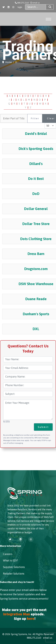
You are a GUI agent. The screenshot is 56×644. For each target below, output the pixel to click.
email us (36, 3)
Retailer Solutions (14, 574)
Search (47, 7)
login (20, 7)
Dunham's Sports (36, 314)
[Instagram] (13, 7)
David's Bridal (36, 134)
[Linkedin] (9, 7)
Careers (8, 554)
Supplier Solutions (14, 567)
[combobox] (36, 7)
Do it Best (36, 179)
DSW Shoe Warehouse (36, 284)
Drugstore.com (36, 269)
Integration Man (17, 614)
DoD (36, 194)
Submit (43, 427)
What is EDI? (10, 560)
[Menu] (48, 19)
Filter (35, 118)
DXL (36, 329)
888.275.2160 (23, 3)
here (31, 619)
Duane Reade (36, 299)
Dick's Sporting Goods (36, 149)
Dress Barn (36, 254)
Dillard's (36, 164)
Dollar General (36, 209)
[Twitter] (4, 7)
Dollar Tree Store (36, 224)
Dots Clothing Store (36, 239)
